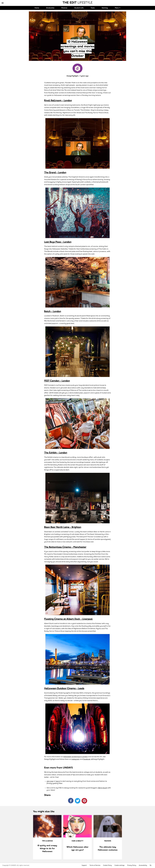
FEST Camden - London (57, 381)
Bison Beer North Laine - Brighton (63, 527)
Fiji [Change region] (151, 865)
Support (84, 865)
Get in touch (103, 788)
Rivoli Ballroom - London (58, 101)
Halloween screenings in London (76, 757)
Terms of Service (95, 865)
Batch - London (53, 311)
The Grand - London (55, 173)
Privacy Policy (132, 865)
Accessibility (143, 865)
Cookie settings (119, 865)
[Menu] (3, 3)
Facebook (87, 759)
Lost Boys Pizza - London (58, 242)
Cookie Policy (107, 865)
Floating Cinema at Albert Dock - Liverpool (68, 619)
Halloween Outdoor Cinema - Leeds (64, 689)
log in (58, 781)
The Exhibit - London (56, 453)
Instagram (75, 759)
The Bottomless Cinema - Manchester (65, 547)
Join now (50, 781)
